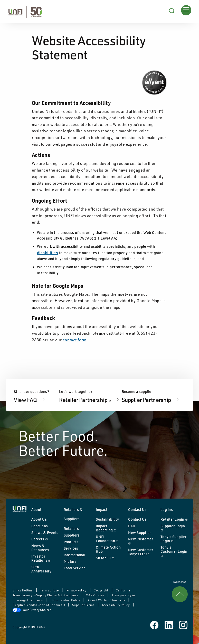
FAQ (132, 526)
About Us (39, 519)
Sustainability (107, 519)
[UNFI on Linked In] (169, 625)
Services (71, 548)
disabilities (48, 253)
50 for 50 (109, 558)
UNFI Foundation (109, 539)
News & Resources (40, 548)
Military (70, 561)
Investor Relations (45, 558)
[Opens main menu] (186, 10)
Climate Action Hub (108, 549)
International (74, 555)
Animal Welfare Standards (107, 600)
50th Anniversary (41, 569)
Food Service (75, 568)
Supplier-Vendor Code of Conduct (39, 605)
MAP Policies (95, 595)
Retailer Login (174, 519)
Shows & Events (45, 533)
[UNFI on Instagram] (183, 625)
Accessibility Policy (116, 605)
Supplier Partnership (147, 400)
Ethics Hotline (23, 590)
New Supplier (139, 533)
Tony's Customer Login (174, 551)
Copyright (101, 590)
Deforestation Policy (66, 600)
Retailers (71, 528)
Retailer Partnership (90, 400)
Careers (45, 539)
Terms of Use (50, 590)
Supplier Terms (84, 605)
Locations (40, 526)
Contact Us (137, 519)
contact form (75, 340)
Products (71, 542)
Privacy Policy (77, 590)
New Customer (142, 541)
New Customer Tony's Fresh (141, 552)
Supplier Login (174, 528)
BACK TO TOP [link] (180, 592)
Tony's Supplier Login (174, 539)
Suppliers (72, 535)
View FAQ (26, 400)
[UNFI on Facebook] (155, 625)
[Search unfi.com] (172, 10)
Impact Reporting (109, 528)
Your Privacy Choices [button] (32, 610)
